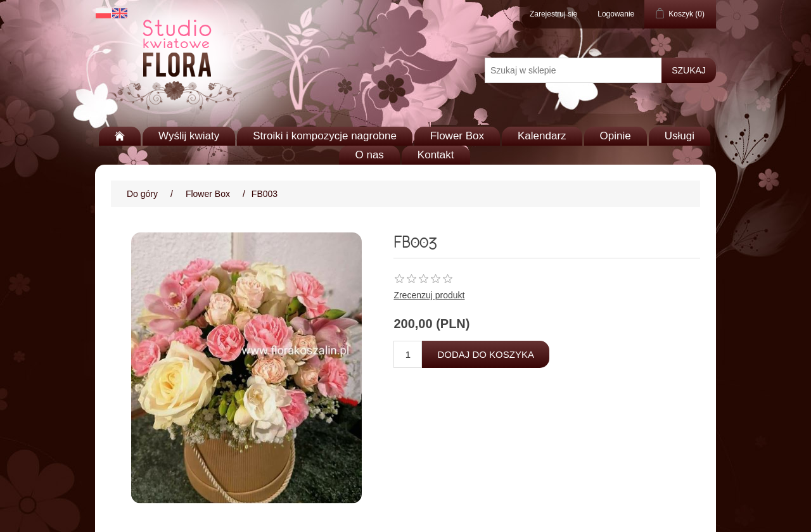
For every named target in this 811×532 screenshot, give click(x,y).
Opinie (616, 136)
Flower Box (457, 136)
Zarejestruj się (553, 14)
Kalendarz (542, 136)
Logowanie (616, 14)
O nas (369, 155)
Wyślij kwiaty (189, 136)
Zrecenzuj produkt (429, 295)
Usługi (680, 136)
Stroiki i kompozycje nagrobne (325, 136)
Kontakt (436, 155)
